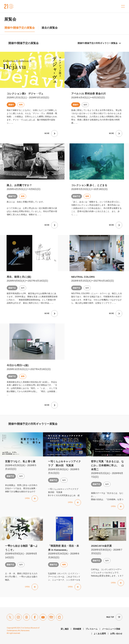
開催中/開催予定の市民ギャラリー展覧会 (98, 43)
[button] (31, 498)
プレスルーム (92, 629)
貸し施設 (65, 629)
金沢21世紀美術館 (9, 6)
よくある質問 (100, 634)
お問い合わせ (116, 634)
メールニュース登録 (111, 629)
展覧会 (10, 19)
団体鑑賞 (77, 629)
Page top (110, 617)
